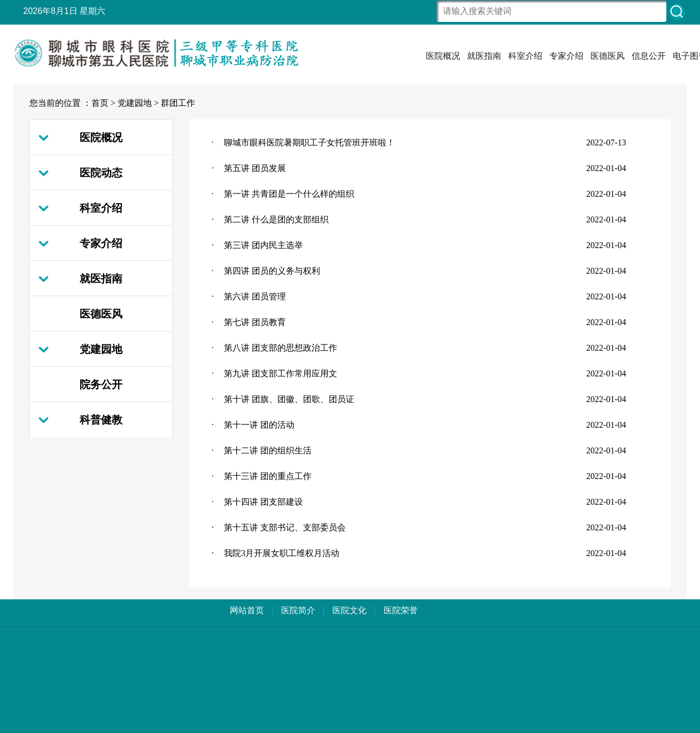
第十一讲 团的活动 (259, 425)
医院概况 (443, 56)
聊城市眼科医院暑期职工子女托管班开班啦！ (309, 142)
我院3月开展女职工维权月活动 (282, 553)
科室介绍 (525, 56)
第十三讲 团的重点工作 (268, 476)
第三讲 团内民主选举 (263, 245)
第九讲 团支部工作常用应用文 (281, 373)
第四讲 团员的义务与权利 (272, 271)
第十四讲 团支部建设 (263, 502)
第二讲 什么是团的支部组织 (276, 219)
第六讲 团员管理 (255, 296)
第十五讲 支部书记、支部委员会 (285, 527)
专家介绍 (566, 56)
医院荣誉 (401, 610)
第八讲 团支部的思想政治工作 (281, 348)
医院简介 (298, 610)
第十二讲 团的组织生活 (268, 450)
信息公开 (649, 56)
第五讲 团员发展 (255, 168)
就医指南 (484, 56)
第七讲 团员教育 (255, 322)
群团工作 (178, 103)
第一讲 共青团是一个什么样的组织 (289, 194)
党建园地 (135, 103)
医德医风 (608, 56)
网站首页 (247, 610)
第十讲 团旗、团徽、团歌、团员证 (289, 399)
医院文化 (349, 610)
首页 (100, 103)
